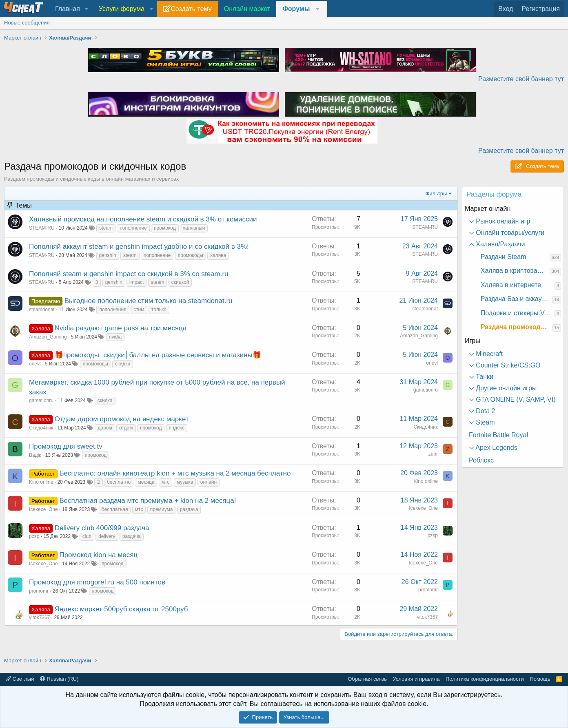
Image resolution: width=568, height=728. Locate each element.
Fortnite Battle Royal (498, 435)
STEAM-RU (42, 228)
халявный (194, 228)
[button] (87, 9)
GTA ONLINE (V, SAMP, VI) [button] (515, 399)
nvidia (115, 337)
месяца (146, 482)
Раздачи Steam (504, 257)
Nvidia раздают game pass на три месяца (121, 328)
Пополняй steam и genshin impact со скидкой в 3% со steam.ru (129, 274)
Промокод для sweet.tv (66, 446)
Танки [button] (484, 377)
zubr (433, 454)
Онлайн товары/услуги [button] (509, 233)
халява (218, 255)
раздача (189, 509)
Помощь (540, 679)
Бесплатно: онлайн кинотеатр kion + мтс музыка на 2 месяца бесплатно (175, 473)
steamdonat (42, 310)
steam (106, 228)
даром (105, 428)
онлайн (209, 482)
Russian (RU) (59, 679)
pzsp (34, 536)
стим (139, 310)
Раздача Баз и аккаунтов (516, 299)
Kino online (41, 482)
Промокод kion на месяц (98, 555)
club (87, 536)
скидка (105, 401)
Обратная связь (367, 679)
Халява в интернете (511, 285)
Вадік (35, 455)
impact (136, 282)
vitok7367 (39, 617)
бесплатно (119, 482)
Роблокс (481, 460)
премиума (162, 509)
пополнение (133, 228)
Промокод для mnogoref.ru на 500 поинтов (97, 582)
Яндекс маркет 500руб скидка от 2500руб (121, 609)
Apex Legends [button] (496, 448)
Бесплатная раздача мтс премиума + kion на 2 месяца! (148, 501)
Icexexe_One (43, 509)
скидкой (180, 282)
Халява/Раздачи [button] (500, 244)
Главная (68, 9)
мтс (166, 482)
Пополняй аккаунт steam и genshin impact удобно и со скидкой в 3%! (139, 247)
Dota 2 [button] (485, 411)
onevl (35, 364)
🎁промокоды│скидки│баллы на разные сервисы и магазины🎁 (158, 355)
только (159, 310)
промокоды (191, 255)
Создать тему (191, 9)
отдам (126, 428)
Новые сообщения (27, 23)
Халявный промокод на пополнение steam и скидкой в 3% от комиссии (143, 219)
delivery (107, 536)
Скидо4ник (41, 428)
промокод (165, 228)
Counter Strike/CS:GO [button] (507, 365)
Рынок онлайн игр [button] (502, 221)
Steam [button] (485, 422)
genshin (108, 255)
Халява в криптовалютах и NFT (515, 271)
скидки (123, 364)
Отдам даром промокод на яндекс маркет (122, 419)
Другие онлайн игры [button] (505, 388)
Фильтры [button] (436, 194)
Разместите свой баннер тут (521, 79)
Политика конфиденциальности (485, 679)
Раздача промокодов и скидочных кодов (516, 327)
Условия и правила (416, 679)
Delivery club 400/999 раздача (102, 528)
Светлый (20, 679)
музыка (185, 482)
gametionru (41, 401)
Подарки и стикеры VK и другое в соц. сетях (518, 313)
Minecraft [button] (488, 354)
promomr (39, 591)
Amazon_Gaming (48, 337)
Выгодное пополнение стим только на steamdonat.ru (149, 301)
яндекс (177, 428)
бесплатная (115, 509)
